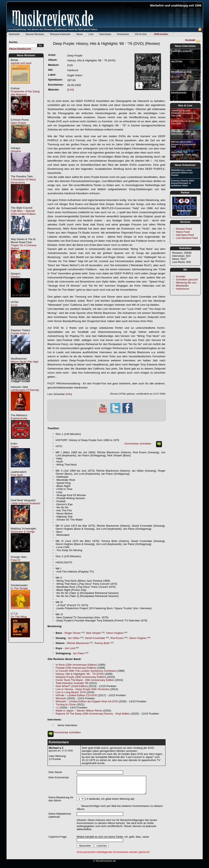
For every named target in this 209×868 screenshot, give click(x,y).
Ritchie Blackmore (78, 643)
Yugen (15, 447)
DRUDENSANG (179, 93)
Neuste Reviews (35, 34)
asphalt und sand (21, 63)
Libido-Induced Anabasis (26, 503)
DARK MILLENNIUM (181, 51)
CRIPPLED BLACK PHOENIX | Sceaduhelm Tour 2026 (183, 113)
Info (69, 394)
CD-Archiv (141, 34)
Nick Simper (93, 633)
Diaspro (16, 277)
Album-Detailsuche (20, 49)
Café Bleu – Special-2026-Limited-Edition (23, 212)
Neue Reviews (26, 55)
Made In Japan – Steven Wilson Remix (79, 711)
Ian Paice (79, 653)
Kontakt (190, 40)
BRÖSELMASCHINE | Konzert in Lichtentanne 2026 (183, 144)
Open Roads (18, 123)
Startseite (14, 34)
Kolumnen (123, 34)
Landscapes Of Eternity (25, 390)
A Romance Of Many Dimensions (23, 181)
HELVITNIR (177, 62)
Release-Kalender (60, 34)
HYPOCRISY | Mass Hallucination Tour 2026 (183, 133)
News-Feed (183, 232)
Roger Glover (73, 633)
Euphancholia (19, 418)
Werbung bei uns (186, 283)
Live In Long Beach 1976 (71, 692)
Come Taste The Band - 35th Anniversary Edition (85, 680)
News (79, 34)
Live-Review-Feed (187, 238)
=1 (57, 708)
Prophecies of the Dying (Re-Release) (25, 93)
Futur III (16, 560)
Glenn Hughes (115, 633)
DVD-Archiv (161, 34)
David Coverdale (95, 638)
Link (70, 90)
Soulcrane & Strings (23, 532)
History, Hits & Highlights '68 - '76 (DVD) (80, 674)
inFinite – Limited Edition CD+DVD (77, 695)
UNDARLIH (177, 82)
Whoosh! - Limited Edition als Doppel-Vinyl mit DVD (87, 701)
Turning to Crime (66, 704)
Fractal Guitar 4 (20, 333)
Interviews (105, 34)
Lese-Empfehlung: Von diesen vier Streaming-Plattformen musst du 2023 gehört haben (53, 29)
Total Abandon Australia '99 (72, 683)
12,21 (14, 305)
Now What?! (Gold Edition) (72, 686)
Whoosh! (61, 698)
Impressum (183, 289)
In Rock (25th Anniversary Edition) (76, 665)
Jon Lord (70, 648)
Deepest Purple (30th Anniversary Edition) (81, 677)
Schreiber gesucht (187, 280)
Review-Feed (184, 229)
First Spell (17, 475)
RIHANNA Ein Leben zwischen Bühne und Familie (182, 173)
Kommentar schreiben (138, 444)
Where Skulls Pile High (25, 362)
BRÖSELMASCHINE (181, 72)
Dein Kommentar (59, 777)
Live (91, 34)
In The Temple (19, 588)
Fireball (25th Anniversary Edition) (76, 668)
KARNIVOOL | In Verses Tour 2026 (183, 122)
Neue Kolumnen (185, 165)
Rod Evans (117, 638)
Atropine (16, 151)
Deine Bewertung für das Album (61, 799)
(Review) (106, 44)
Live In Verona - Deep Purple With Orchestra (83, 689)
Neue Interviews (185, 46)
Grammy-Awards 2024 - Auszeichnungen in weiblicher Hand (183, 183)
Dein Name (55, 772)
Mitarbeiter (182, 286)
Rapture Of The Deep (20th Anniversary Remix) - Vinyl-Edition (93, 714)
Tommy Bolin (102, 643)
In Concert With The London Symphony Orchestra (86, 671)
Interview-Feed (185, 235)
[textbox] (23, 46)
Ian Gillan (74, 638)
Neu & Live (185, 105)
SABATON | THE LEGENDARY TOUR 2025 (184, 153)
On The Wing (19, 617)
